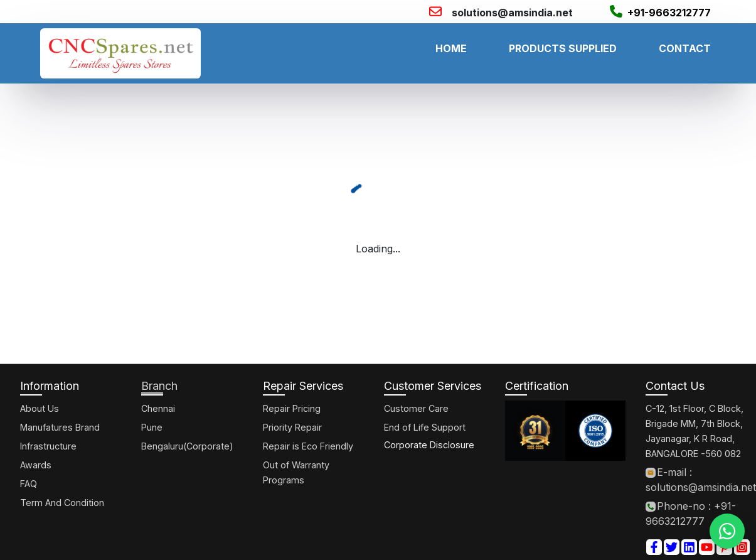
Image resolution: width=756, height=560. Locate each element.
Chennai (158, 408)
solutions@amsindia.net (512, 13)
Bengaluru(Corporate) (187, 446)
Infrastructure (48, 446)
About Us (40, 408)
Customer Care (416, 408)
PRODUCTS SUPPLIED (563, 48)
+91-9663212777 (669, 13)
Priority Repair (292, 427)
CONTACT (685, 48)
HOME (451, 48)
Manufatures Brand (60, 427)
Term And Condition (62, 503)
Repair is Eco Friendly (308, 446)
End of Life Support (425, 427)
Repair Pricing (292, 408)
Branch (159, 386)
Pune (152, 427)
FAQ (29, 484)
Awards (36, 465)
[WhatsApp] (727, 531)
